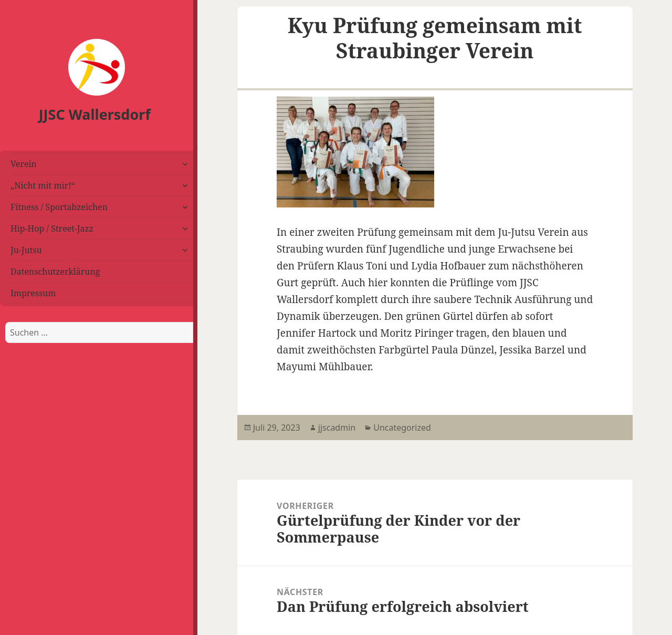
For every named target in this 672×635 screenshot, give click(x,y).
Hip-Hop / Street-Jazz (52, 228)
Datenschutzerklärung (55, 272)
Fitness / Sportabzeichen (59, 207)
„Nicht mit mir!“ (43, 185)
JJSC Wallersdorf (95, 114)
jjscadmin (337, 428)
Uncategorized (402, 428)
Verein (24, 164)
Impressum (33, 293)
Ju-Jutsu (26, 250)
